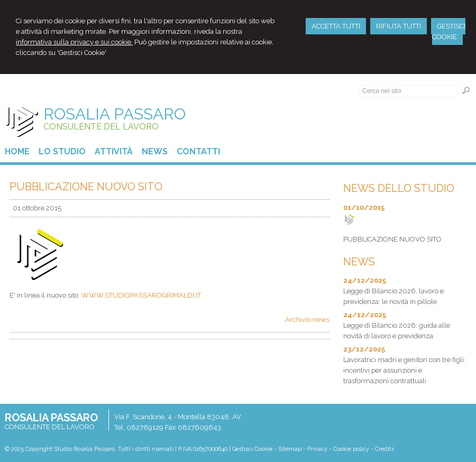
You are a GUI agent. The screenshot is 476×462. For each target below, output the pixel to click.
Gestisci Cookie (252, 449)
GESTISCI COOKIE (449, 31)
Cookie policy (351, 449)
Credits (385, 449)
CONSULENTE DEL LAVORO (101, 127)
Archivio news (307, 320)
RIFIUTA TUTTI (399, 26)
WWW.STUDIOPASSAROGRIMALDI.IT (141, 295)
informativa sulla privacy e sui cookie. (74, 42)
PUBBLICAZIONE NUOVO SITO (392, 239)
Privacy (317, 449)
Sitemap (290, 449)
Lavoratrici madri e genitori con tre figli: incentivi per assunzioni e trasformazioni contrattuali (404, 370)
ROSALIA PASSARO (115, 114)
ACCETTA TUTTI (336, 26)
